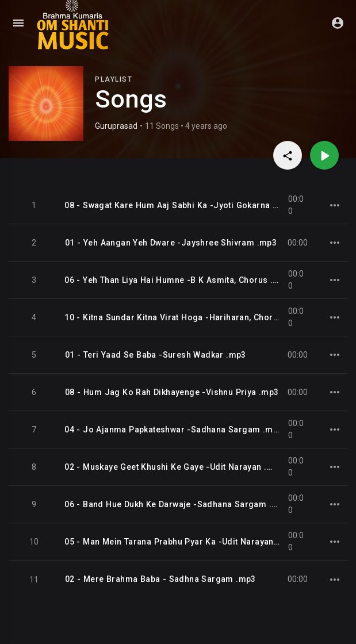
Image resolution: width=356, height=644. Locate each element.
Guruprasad (116, 126)
